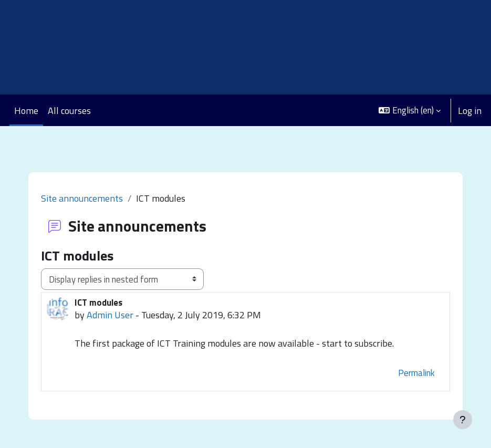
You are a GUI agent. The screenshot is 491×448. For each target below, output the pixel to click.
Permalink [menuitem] (416, 373)
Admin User (110, 315)
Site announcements (82, 198)
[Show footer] (463, 420)
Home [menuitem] (26, 111)
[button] (410, 110)
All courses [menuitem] (69, 111)
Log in (470, 111)
